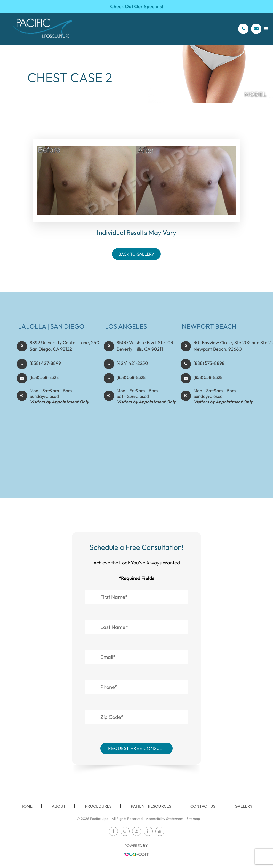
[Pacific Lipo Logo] (42, 29)
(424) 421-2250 (131, 368)
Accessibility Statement (165, 819)
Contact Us (203, 806)
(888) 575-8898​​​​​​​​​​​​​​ (208, 368)
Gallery (244, 806)
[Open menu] (266, 28)
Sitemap (193, 819)
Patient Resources (151, 806)
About (59, 806)
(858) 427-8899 (44, 368)
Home (26, 806)
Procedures (98, 806)
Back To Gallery (136, 254)
